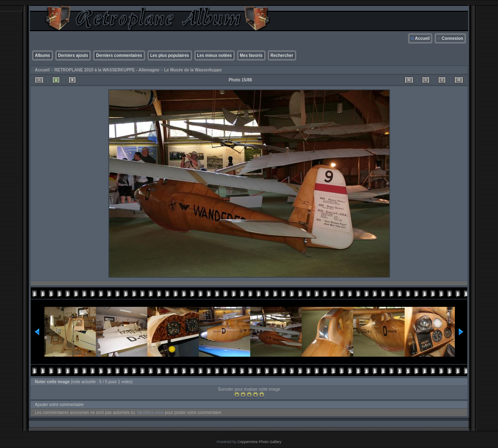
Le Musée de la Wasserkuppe (193, 70)
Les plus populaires (170, 55)
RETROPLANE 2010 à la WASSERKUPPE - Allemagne (107, 70)
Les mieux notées (215, 55)
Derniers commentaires (119, 55)
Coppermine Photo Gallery (259, 442)
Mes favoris (251, 55)
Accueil (422, 38)
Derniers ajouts (73, 55)
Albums (43, 55)
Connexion (452, 38)
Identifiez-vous (150, 413)
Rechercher (282, 55)
